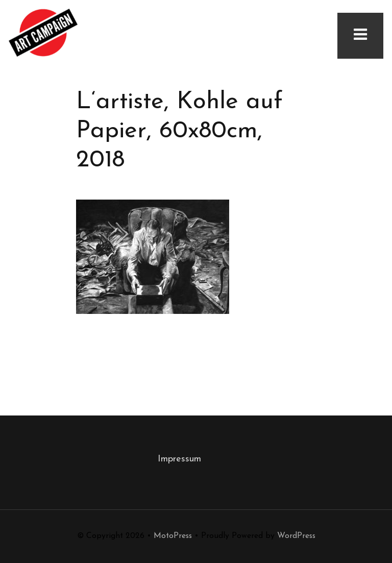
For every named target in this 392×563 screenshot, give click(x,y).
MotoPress (173, 536)
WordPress (296, 536)
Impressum (179, 459)
